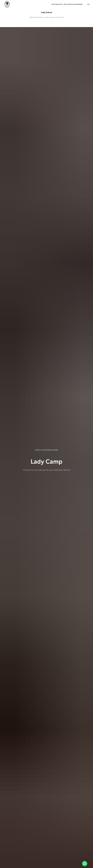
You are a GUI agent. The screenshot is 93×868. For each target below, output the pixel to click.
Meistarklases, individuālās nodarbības (67, 4)
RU (88, 4)
